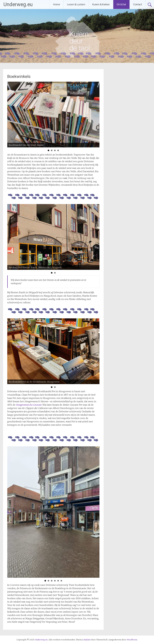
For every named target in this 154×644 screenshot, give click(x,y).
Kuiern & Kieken (101, 4)
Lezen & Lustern (76, 4)
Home (57, 4)
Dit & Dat (121, 4)
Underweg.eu (18, 4)
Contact (138, 4)
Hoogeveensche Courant (29, 405)
